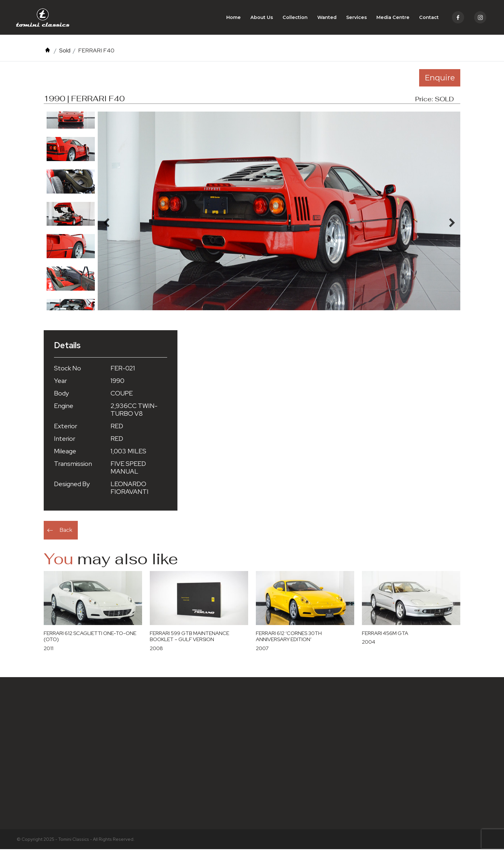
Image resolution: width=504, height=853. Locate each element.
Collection (295, 19)
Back (66, 534)
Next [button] (72, 311)
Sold (65, 54)
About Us (262, 19)
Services (356, 19)
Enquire (440, 82)
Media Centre (393, 19)
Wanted (327, 19)
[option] (71, 153)
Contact (429, 19)
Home (234, 19)
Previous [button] (72, 122)
